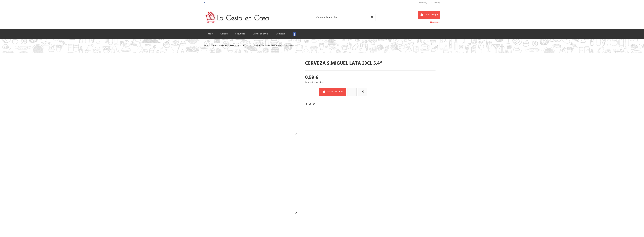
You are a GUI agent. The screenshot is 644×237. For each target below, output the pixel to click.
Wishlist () (423, 3)
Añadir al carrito (333, 92)
